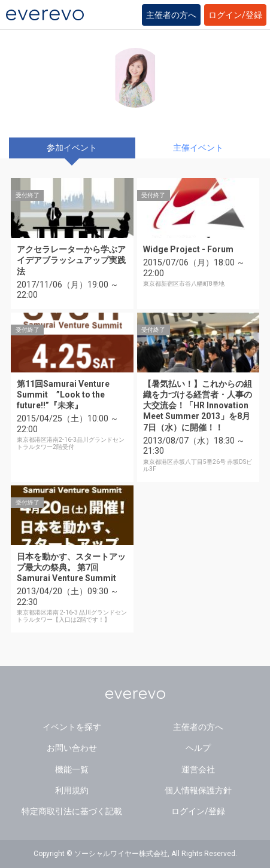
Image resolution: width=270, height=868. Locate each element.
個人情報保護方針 (198, 790)
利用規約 (72, 790)
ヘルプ (198, 748)
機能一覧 (72, 769)
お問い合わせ (72, 748)
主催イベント (198, 148)
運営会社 (198, 769)
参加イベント (72, 148)
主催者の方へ (171, 15)
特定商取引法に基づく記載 (72, 811)
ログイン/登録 (235, 15)
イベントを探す (72, 727)
